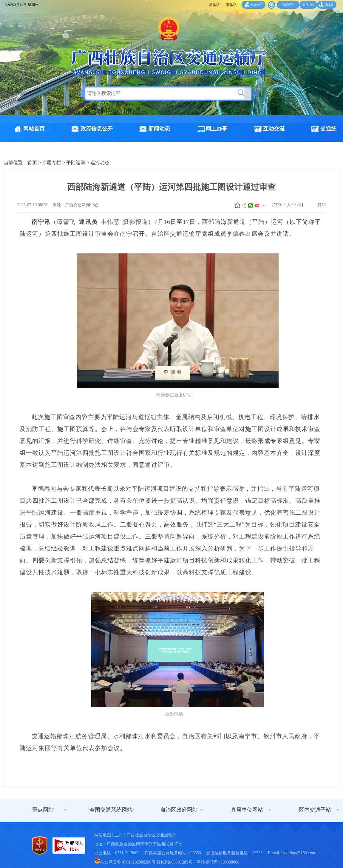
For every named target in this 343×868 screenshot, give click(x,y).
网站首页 (34, 129)
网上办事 (217, 129)
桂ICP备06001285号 (174, 862)
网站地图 (103, 835)
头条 (257, 206)
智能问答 (288, 5)
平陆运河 (76, 163)
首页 (32, 163)
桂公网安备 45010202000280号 (125, 862)
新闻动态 (159, 129)
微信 (251, 206)
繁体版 (231, 5)
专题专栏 (52, 163)
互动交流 (274, 129)
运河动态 (100, 163)
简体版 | (215, 5)
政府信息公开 (97, 129)
